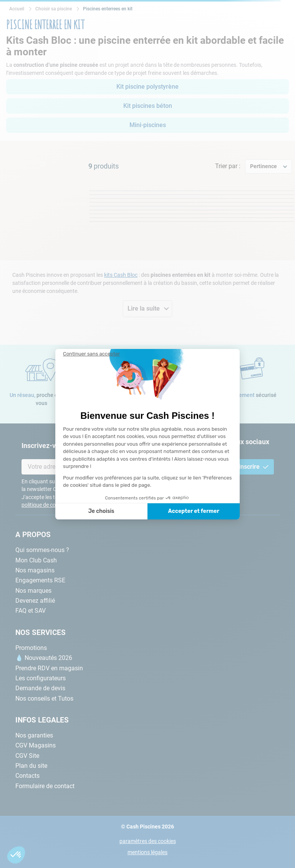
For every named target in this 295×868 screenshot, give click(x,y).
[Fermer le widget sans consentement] (91, 354)
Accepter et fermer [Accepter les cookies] (193, 511)
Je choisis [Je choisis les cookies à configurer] (101, 511)
